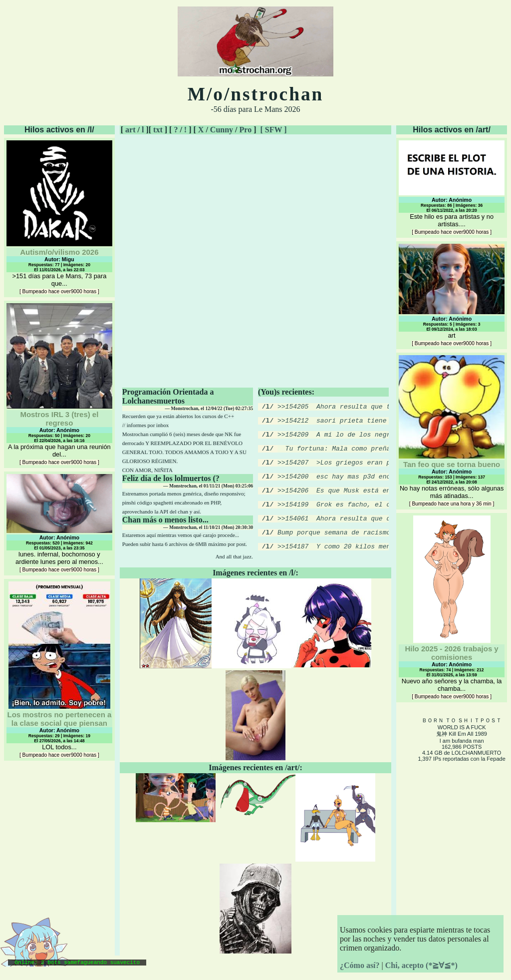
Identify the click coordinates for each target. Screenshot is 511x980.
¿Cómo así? (360, 965)
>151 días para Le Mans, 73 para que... (59, 217)
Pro (246, 130)
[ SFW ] (273, 130)
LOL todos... (59, 670)
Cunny (222, 130)
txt (158, 130)
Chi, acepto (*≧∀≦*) (421, 965)
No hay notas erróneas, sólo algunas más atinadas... (452, 431)
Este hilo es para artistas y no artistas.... (452, 188)
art (130, 130)
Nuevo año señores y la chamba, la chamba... (452, 607)
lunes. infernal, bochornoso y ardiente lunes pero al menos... (59, 523)
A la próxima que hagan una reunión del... (59, 384)
